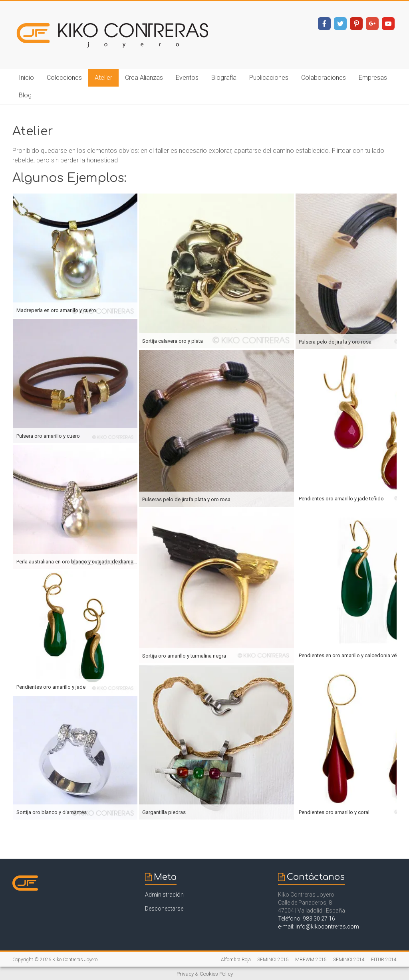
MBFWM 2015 (311, 960)
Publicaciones (269, 78)
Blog (25, 95)
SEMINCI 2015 (273, 960)
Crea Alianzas (144, 78)
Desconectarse (164, 909)
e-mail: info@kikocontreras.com (319, 927)
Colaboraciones (324, 78)
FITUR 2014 (384, 960)
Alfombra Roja (236, 960)
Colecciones (64, 78)
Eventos (187, 78)
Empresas (373, 78)
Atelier (103, 78)
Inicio (26, 78)
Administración (164, 895)
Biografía (224, 78)
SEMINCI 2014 (349, 960)
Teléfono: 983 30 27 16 (307, 919)
